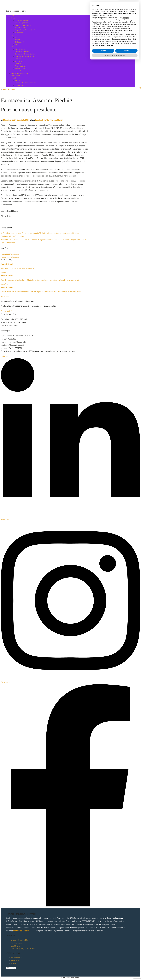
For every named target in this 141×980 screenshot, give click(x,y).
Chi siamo (14, 18)
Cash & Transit (20, 49)
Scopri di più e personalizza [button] (115, 974)
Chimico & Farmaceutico (24, 52)
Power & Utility (20, 66)
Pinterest (54, 120)
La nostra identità (21, 20)
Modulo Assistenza (16, 958)
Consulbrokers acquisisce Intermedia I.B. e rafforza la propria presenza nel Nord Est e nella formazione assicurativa (41, 292)
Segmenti (14, 35)
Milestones (19, 32)
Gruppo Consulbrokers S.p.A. (25, 30)
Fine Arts (18, 59)
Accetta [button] (126, 969)
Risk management (21, 23)
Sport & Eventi (20, 69)
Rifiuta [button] (103, 969)
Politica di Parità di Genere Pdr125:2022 (23, 949)
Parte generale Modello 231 (19, 940)
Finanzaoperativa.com (11, 254)
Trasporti (18, 71)
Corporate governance (23, 25)
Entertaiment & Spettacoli (24, 56)
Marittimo (18, 61)
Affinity (18, 37)
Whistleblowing (15, 946)
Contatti (13, 78)
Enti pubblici (19, 42)
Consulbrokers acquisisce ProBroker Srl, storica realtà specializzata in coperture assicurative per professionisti (40, 280)
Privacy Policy (11, 968)
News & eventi (15, 76)
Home (12, 16)
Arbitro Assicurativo (21, 931)
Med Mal (18, 64)
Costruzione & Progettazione (25, 54)
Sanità (17, 45)
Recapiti (18, 81)
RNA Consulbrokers (17, 943)
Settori (13, 47)
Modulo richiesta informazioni (26, 83)
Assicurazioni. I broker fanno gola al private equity (18, 269)
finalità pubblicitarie (99, 947)
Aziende (18, 40)
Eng (140, 88)
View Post (5, 273)
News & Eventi (9, 90)
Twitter (47, 120)
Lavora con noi (20, 85)
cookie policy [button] (108, 934)
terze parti (126, 937)
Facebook (39, 120)
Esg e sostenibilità (22, 28)
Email (61, 120)
